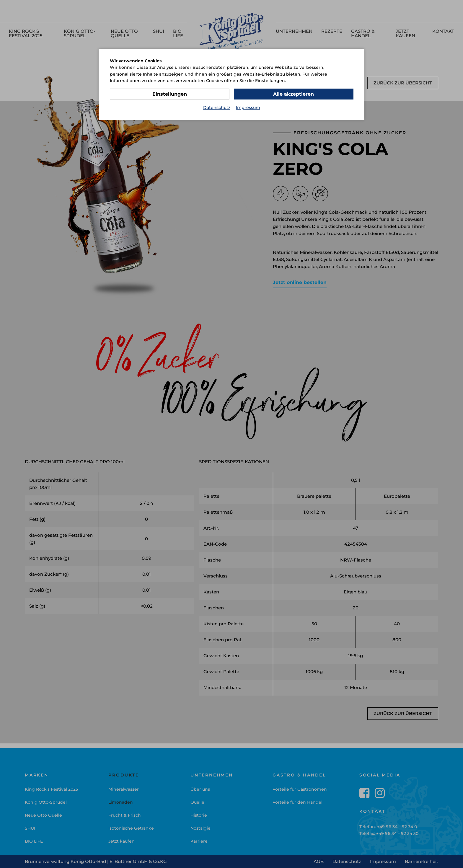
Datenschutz (217, 107)
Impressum (248, 107)
